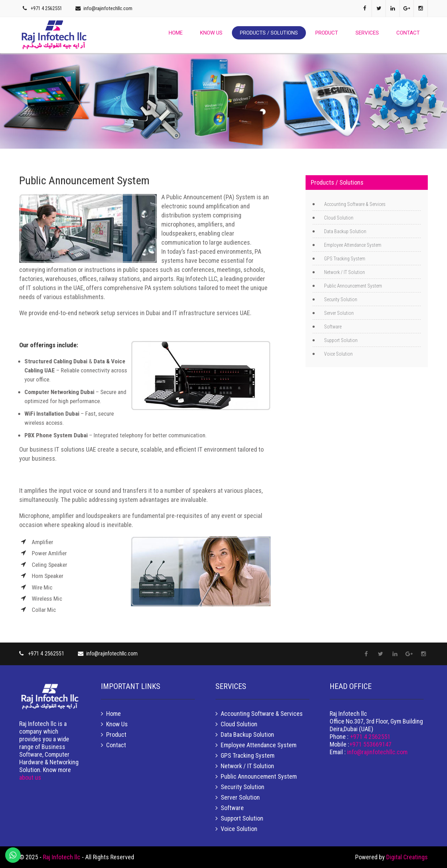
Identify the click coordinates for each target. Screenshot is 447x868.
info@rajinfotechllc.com (108, 8)
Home (176, 33)
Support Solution (341, 340)
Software (333, 327)
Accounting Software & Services (355, 204)
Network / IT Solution (345, 272)
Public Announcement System (353, 286)
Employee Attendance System (353, 245)
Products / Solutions (269, 33)
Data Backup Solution (345, 231)
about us (30, 777)
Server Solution (339, 313)
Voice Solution (338, 354)
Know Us (211, 33)
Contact (408, 33)
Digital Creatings (407, 857)
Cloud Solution (339, 218)
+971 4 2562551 (46, 8)
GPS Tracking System (345, 259)
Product (327, 33)
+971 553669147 (370, 744)
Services (367, 33)
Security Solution (341, 299)
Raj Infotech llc (62, 857)
